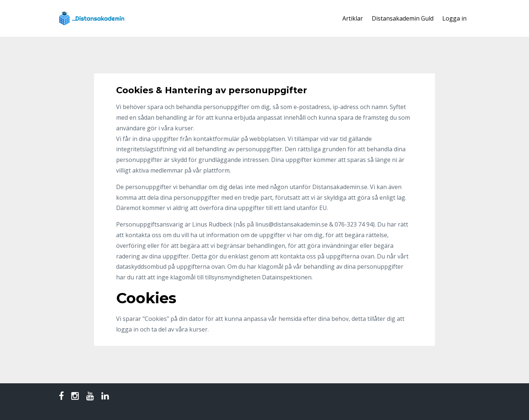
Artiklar (353, 18)
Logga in (454, 18)
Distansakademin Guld (403, 18)
